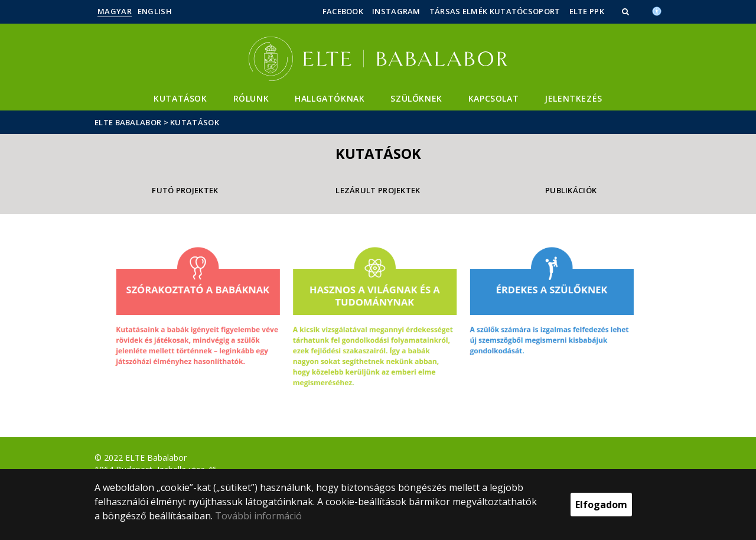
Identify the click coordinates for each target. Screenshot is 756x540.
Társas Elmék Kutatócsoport (495, 11)
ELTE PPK (587, 11)
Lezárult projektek (378, 190)
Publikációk (571, 190)
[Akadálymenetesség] (657, 10)
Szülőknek (416, 98)
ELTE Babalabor (128, 122)
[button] (627, 11)
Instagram (396, 11)
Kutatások (180, 98)
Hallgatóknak (330, 98)
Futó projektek (185, 190)
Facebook (343, 11)
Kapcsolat (493, 98)
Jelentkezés (573, 98)
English (155, 11)
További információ (258, 516)
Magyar (115, 11)
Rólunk (251, 98)
